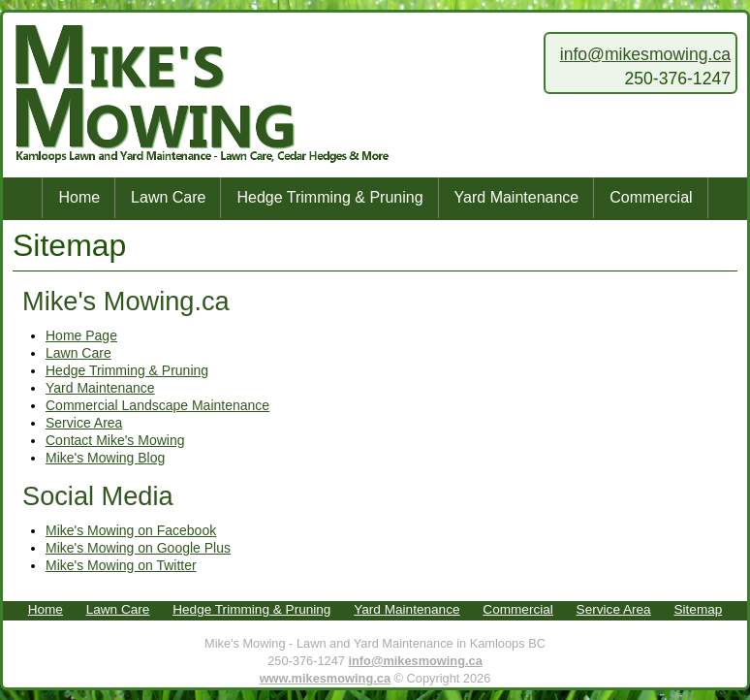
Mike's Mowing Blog (105, 458)
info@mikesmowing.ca (645, 54)
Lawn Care (168, 197)
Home (79, 197)
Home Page (81, 335)
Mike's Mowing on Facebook (131, 530)
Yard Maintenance (517, 197)
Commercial (651, 197)
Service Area (84, 423)
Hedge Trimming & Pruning (329, 197)
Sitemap (698, 609)
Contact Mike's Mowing (115, 440)
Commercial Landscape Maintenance (157, 405)
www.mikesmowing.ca (325, 678)
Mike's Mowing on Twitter (121, 565)
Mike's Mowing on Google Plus (138, 548)
